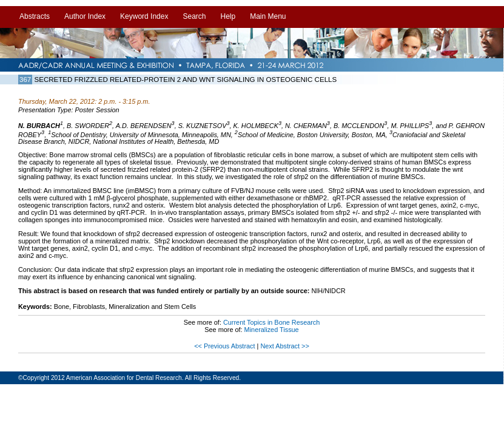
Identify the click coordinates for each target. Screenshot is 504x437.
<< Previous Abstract (225, 346)
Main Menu (268, 16)
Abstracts (35, 16)
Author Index (85, 16)
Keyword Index (144, 16)
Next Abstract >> (284, 346)
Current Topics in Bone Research (271, 322)
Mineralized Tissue (272, 330)
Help (228, 16)
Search (194, 16)
